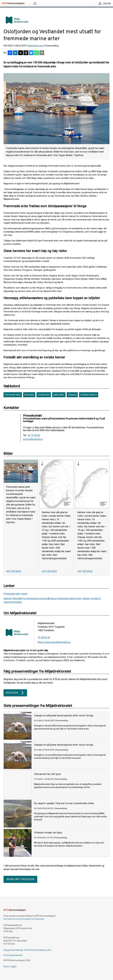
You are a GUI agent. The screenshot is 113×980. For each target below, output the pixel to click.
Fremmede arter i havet (15, 594)
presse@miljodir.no (33, 439)
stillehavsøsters (89, 395)
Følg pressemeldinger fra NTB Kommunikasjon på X (27, 950)
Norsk (6, 967)
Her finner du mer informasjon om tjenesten (24, 919)
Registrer (15, 693)
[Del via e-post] (42, 53)
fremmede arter (13, 395)
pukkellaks (59, 395)
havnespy (29, 395)
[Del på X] (21, 53)
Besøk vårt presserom (20, 879)
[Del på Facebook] (10, 53)
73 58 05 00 (44, 637)
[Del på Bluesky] (31, 53)
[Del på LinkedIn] (15, 53)
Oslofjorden (44, 395)
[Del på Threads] (26, 53)
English (13, 967)
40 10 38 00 (34, 435)
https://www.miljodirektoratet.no (54, 642)
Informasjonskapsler (13, 955)
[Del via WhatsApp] (36, 53)
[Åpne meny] (35, 3)
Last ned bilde (14, 571)
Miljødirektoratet (36, 46)
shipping (72, 395)
